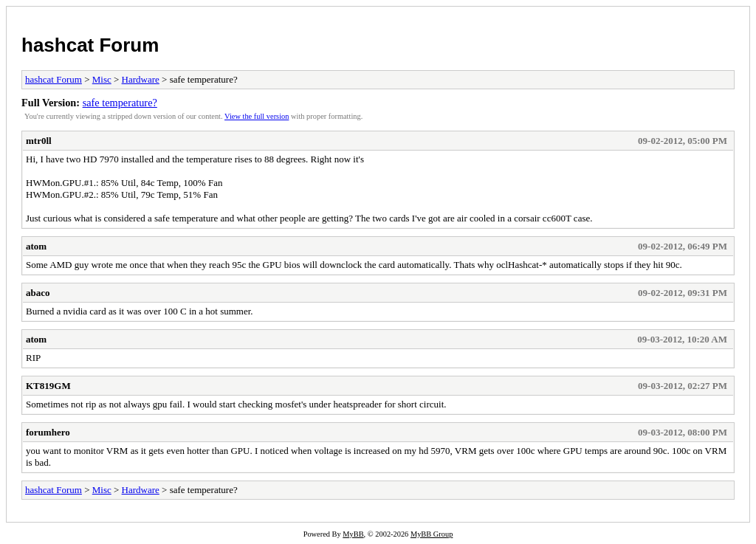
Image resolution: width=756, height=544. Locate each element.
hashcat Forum (90, 45)
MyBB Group (432, 534)
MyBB (353, 534)
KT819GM (48, 386)
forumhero (48, 432)
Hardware (141, 79)
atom (36, 246)
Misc (102, 79)
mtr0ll (39, 141)
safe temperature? (120, 103)
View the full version (257, 116)
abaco (38, 293)
